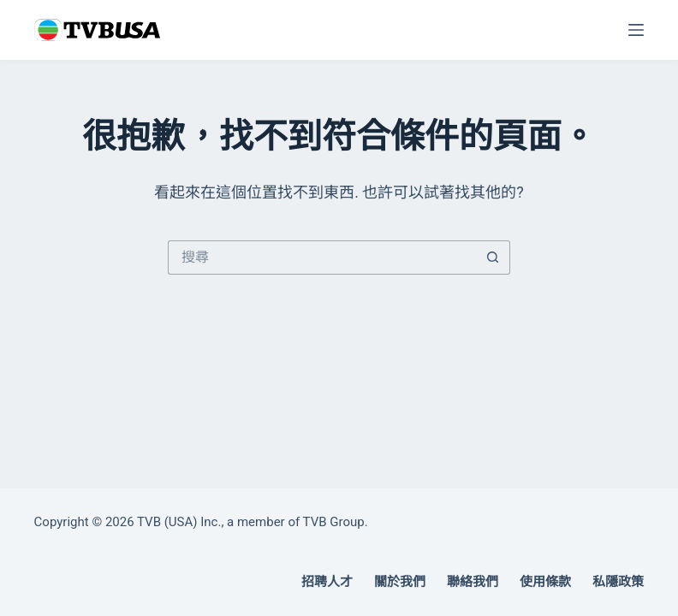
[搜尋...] (322, 258)
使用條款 (545, 582)
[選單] (636, 30)
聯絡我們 (473, 582)
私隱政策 (618, 582)
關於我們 (400, 582)
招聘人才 (327, 582)
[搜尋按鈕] (493, 258)
